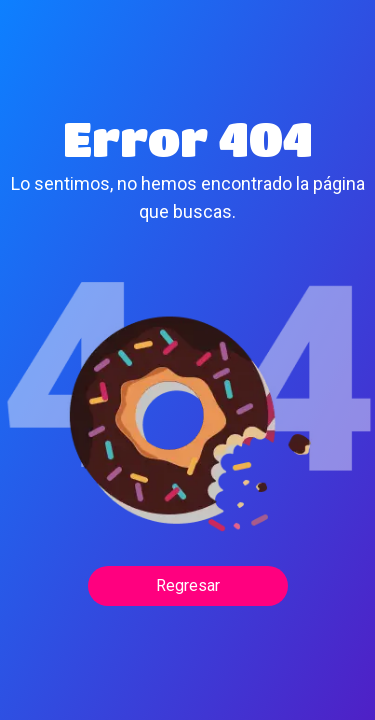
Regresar (188, 585)
